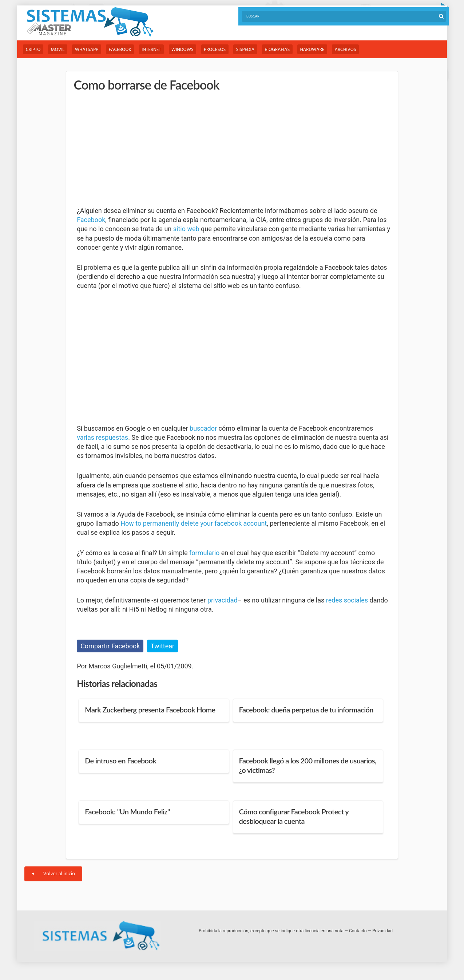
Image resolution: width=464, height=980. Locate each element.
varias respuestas (102, 437)
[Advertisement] (131, 149)
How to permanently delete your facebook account (194, 524)
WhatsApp (89, 50)
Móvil (59, 50)
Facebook (123, 50)
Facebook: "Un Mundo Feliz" (127, 811)
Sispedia (252, 50)
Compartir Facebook (110, 646)
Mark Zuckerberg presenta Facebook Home (150, 710)
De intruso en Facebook (120, 760)
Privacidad (382, 931)
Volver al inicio (53, 874)
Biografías (285, 50)
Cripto (33, 50)
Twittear (162, 646)
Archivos (356, 50)
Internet (156, 50)
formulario (204, 553)
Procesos (221, 50)
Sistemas (90, 22)
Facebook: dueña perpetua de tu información (306, 710)
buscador (203, 428)
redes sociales (347, 600)
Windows (188, 50)
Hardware (322, 50)
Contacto (358, 931)
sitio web (186, 229)
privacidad (223, 600)
